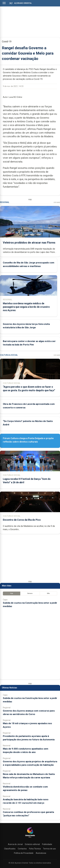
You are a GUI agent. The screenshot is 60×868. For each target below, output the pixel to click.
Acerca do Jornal (15, 844)
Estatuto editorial (32, 844)
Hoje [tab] (12, 593)
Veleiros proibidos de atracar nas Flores (29, 242)
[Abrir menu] (4, 3)
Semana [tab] (30, 593)
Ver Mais (57, 202)
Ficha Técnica (35, 849)
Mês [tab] (48, 593)
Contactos (22, 849)
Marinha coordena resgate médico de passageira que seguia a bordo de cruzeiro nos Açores (26, 307)
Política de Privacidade (24, 853)
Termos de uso (49, 849)
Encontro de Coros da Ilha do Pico (22, 520)
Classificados (10, 849)
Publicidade (47, 844)
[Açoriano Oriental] (30, 838)
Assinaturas (41, 853)
